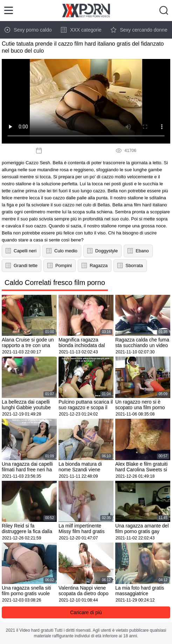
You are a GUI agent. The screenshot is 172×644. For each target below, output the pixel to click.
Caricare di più (86, 612)
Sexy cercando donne (139, 30)
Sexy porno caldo (28, 30)
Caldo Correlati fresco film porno (55, 283)
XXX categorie (81, 30)
